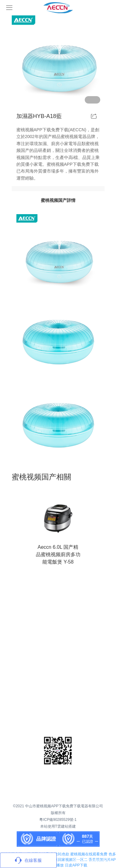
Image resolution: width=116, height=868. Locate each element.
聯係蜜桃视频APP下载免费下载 (67, 703)
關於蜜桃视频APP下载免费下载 (57, 638)
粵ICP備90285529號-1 (58, 820)
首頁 (47, 610)
